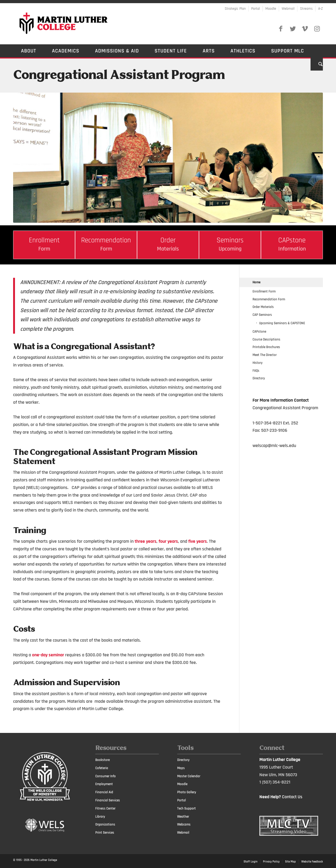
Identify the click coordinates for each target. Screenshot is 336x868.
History (258, 363)
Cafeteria (102, 768)
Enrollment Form (264, 291)
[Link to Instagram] (317, 29)
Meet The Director (265, 355)
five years (198, 541)
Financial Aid (104, 792)
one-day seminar (48, 655)
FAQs (256, 371)
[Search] (317, 64)
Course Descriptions (266, 339)
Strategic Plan (235, 9)
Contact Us (292, 797)
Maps (181, 768)
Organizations (105, 824)
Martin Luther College (44, 860)
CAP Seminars (262, 315)
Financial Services (108, 800)
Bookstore (103, 760)
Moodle (271, 9)
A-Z (321, 9)
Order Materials (263, 307)
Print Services (105, 833)
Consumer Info (106, 776)
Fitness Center (105, 808)
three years (146, 541)
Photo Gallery (187, 792)
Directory (259, 378)
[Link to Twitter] (293, 29)
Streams (306, 9)
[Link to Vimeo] (305, 29)
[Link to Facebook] (281, 29)
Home (256, 282)
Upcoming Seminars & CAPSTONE (282, 323)
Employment (104, 784)
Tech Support (187, 808)
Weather (183, 817)
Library (100, 817)
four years (168, 541)
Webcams (184, 824)
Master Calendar (189, 776)
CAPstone (259, 332)
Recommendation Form (269, 299)
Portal (256, 9)
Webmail (288, 9)
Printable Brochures (266, 347)
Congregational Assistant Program (119, 76)
